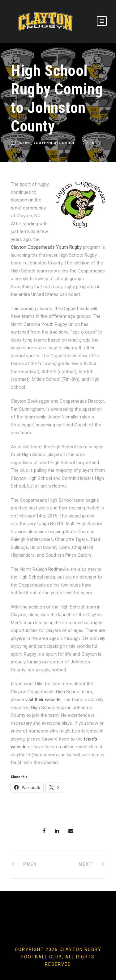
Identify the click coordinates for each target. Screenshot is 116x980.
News (25, 143)
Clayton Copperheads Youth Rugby (46, 247)
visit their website (43, 700)
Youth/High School (54, 143)
